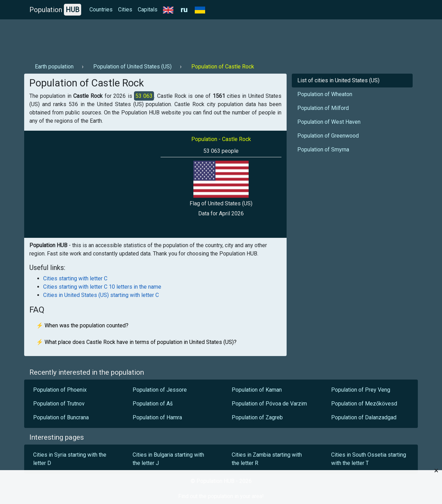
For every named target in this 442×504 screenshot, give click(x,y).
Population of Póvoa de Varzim (270, 404)
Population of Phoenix (60, 390)
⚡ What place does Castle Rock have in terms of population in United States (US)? (136, 342)
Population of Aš (153, 404)
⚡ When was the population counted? (82, 325)
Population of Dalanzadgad (364, 417)
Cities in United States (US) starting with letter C (101, 295)
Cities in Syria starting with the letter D (70, 459)
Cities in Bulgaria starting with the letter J (168, 459)
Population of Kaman (257, 390)
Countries (101, 10)
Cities (125, 10)
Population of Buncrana (61, 417)
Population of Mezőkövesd (364, 404)
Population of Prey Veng (361, 390)
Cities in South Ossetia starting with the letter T (369, 459)
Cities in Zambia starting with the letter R (267, 459)
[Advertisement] (150, 38)
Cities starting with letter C (75, 278)
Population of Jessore (160, 390)
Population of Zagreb (257, 417)
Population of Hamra (158, 417)
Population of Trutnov (59, 404)
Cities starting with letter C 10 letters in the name (102, 287)
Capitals (148, 10)
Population (55, 10)
